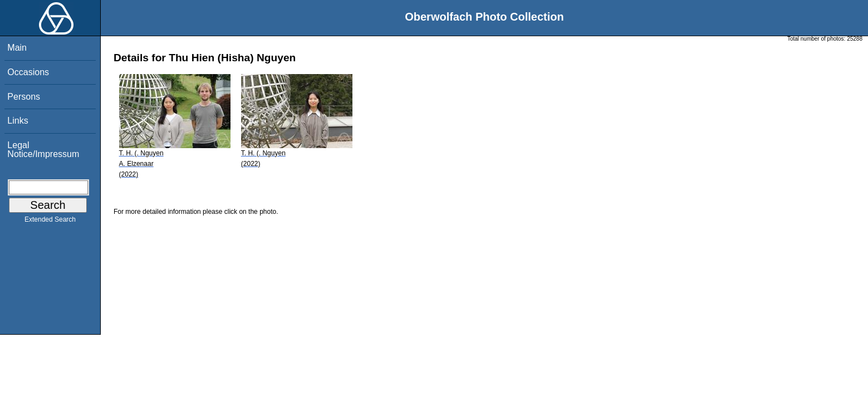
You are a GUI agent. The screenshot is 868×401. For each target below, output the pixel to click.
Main (17, 48)
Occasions (28, 72)
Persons (24, 97)
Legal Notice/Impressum (43, 150)
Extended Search (50, 222)
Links (18, 121)
